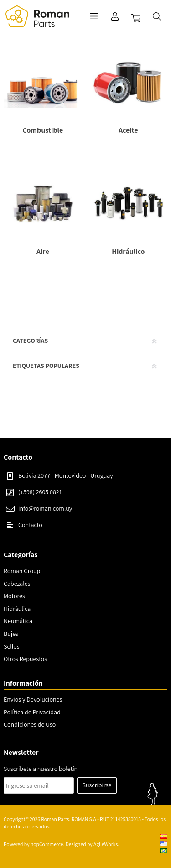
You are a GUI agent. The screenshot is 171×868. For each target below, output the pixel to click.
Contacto (30, 525)
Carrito (136, 18)
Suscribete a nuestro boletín (41, 769)
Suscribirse (97, 785)
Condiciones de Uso (30, 724)
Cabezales (17, 584)
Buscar (157, 16)
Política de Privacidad (32, 712)
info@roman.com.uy (45, 508)
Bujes (11, 634)
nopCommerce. (47, 844)
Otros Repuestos (25, 659)
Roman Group (22, 571)
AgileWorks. (106, 844)
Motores (14, 596)
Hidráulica (17, 609)
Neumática (18, 621)
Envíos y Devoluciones (33, 699)
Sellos (12, 646)
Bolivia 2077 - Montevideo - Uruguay (66, 475)
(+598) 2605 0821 (40, 492)
